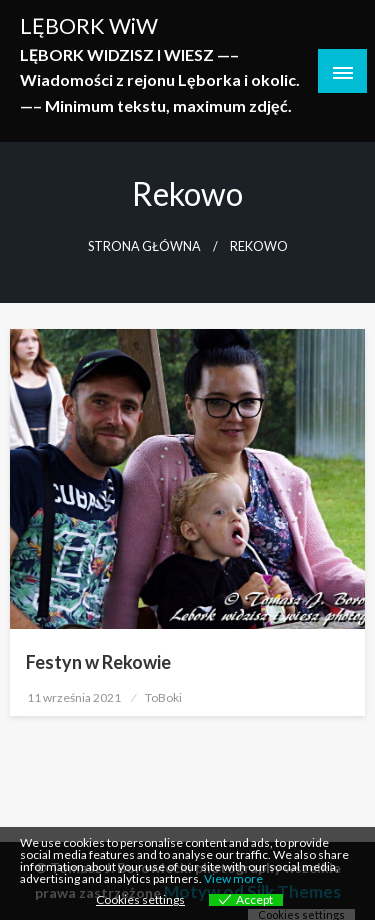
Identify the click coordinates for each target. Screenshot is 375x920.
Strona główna (144, 246)
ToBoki (163, 697)
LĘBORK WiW (89, 26)
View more (233, 878)
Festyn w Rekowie (98, 662)
